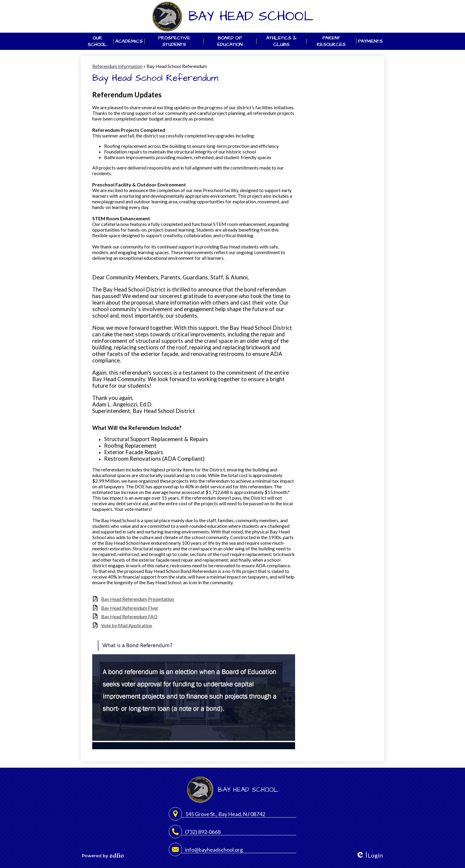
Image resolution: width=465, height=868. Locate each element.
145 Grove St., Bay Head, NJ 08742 (225, 814)
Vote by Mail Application (127, 625)
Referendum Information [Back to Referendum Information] (117, 66)
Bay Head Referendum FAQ (129, 616)
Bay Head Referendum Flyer (130, 608)
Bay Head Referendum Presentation (138, 599)
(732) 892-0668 (203, 832)
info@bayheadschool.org (214, 850)
